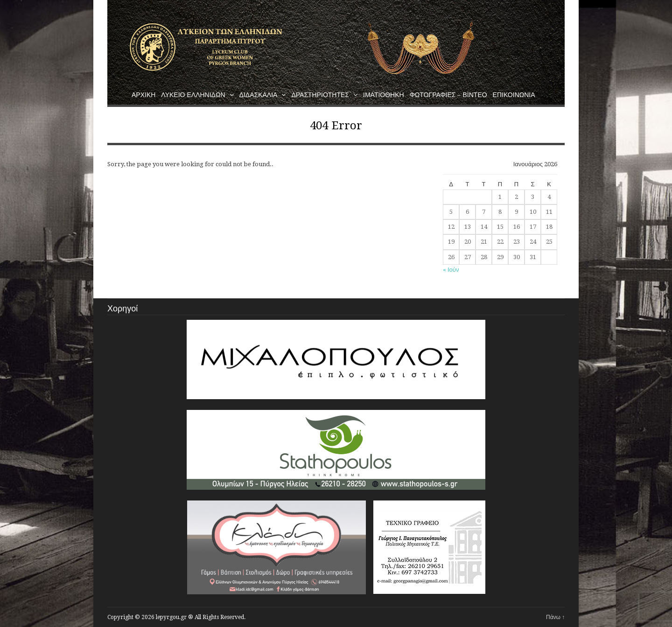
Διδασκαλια (263, 95)
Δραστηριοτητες (324, 95)
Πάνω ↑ (555, 617)
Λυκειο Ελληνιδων (197, 95)
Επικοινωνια (514, 95)
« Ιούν (451, 270)
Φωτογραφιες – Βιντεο (448, 95)
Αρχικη (143, 95)
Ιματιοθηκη (384, 95)
